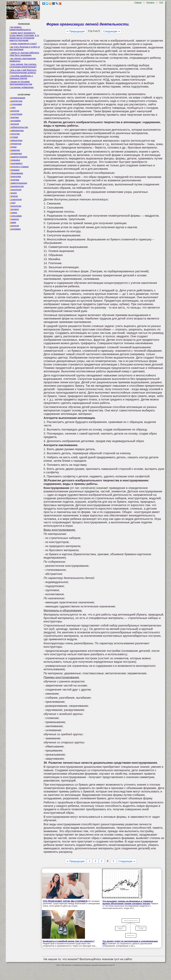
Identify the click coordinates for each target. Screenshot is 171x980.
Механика (14, 170)
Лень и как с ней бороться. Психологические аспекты (23, 71)
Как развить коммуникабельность (20, 28)
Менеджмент (16, 163)
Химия (13, 222)
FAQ (161, 3)
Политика (14, 180)
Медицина (15, 160)
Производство (17, 186)
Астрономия (16, 104)
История (14, 137)
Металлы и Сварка (19, 167)
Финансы (14, 219)
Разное (13, 193)
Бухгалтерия (16, 114)
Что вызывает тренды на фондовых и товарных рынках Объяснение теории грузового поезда (128, 902)
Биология (14, 111)
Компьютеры (16, 140)
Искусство (15, 134)
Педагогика (15, 176)
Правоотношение (18, 183)
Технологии (15, 206)
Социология (15, 199)
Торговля (14, 209)
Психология (15, 190)
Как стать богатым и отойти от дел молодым (25, 48)
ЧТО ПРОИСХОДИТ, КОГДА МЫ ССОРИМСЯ (65, 901)
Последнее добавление (21, 87)
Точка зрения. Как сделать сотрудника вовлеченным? (23, 65)
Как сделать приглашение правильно (23, 60)
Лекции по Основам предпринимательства (21, 83)
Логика (13, 147)
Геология (14, 124)
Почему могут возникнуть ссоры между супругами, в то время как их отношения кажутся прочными (24, 37)
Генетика (14, 117)
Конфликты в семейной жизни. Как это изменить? (69, 941)
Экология (14, 226)
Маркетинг (15, 150)
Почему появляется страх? (23, 44)
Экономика (15, 229)
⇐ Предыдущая (75, 31)
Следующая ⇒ (112, 31)
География (15, 121)
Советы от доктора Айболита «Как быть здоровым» (24, 54)
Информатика (16, 131)
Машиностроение (18, 157)
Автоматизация (17, 98)
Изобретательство (19, 127)
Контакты (151, 3)
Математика (16, 153)
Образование (16, 173)
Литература (15, 144)
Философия (15, 216)
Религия (14, 196)
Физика (13, 213)
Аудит (12, 108)
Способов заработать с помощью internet (21, 77)
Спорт (12, 203)
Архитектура (16, 101)
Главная (138, 3)
